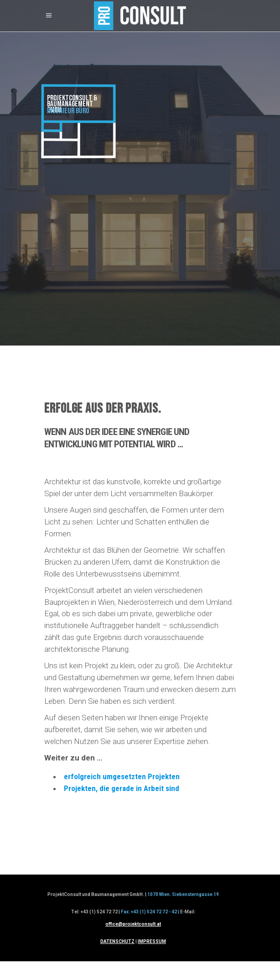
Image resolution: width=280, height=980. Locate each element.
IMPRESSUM (152, 941)
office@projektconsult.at (133, 924)
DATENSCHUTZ (117, 941)
